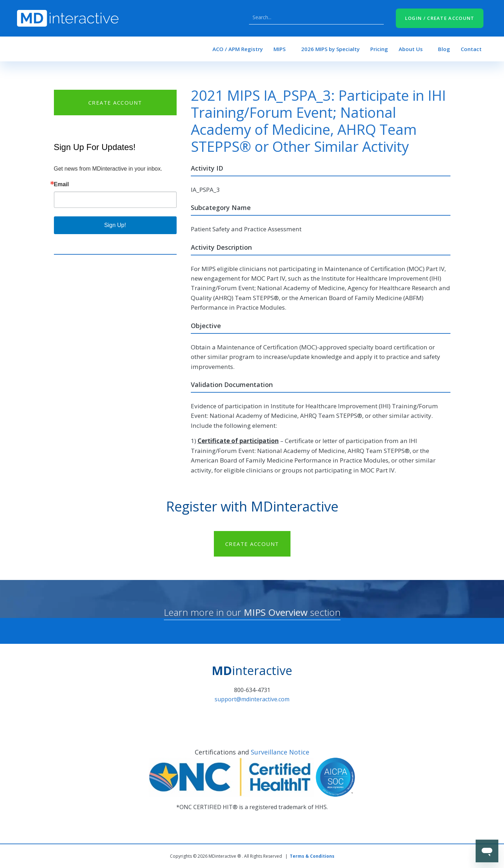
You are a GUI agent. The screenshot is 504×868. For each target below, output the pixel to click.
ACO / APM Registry (238, 49)
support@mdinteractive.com (252, 699)
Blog (444, 49)
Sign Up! (115, 225)
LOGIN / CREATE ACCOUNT (440, 18)
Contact (471, 49)
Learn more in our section (252, 612)
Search (377, 17)
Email (62, 184)
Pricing (379, 49)
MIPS (279, 49)
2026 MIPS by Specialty (330, 49)
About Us (411, 49)
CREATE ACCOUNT (115, 103)
